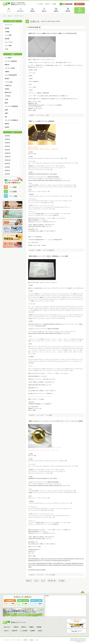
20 (52, 581)
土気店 (47, 115)
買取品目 (33, 10)
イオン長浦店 (49, 415)
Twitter (47, 596)
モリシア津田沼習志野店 (11, 75)
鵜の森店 (7, 79)
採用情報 (25, 640)
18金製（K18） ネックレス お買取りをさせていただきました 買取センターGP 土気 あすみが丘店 (52, 33)
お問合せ (40, 631)
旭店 (6, 117)
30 (54, 581)
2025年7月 (7, 171)
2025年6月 (7, 174)
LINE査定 (13, 192)
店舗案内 (56, 10)
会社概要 (54, 4)
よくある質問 (40, 4)
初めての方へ (21, 10)
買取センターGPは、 (33, 147)
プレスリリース (9, 25)
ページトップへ (83, 592)
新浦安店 (7, 124)
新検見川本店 (8, 92)
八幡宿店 (7, 72)
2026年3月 (7, 143)
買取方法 (44, 10)
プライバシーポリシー (16, 640)
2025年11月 (8, 157)
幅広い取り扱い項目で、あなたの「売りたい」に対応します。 (44, 149)
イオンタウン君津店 (50, 575)
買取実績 (68, 10)
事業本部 (7, 65)
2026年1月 (7, 150)
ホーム (9, 10)
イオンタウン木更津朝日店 (11, 120)
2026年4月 (7, 139)
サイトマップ (7, 640)
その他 (6, 49)
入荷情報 (7, 32)
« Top (28, 581)
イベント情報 (8, 35)
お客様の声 (47, 4)
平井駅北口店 (8, 85)
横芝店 (6, 103)
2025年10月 (8, 160)
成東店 (6, 113)
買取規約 (32, 640)
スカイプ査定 (13, 196)
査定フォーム (79, 4)
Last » (63, 581)
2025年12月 (8, 153)
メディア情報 (8, 46)
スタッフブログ (40, 115)
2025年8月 (7, 167)
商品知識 (7, 39)
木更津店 (7, 89)
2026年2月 (7, 146)
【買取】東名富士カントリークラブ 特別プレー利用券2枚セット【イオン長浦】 (48, 256)
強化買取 (39, 250)
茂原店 (6, 110)
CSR (37, 640)
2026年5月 (7, 136)
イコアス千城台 (9, 82)
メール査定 (13, 187)
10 (49, 581)
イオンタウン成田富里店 (48, 250)
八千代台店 (7, 96)
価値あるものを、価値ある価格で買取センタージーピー (15, 4)
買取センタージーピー (15, 622)
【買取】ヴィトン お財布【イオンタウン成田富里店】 (42, 121)
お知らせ (80, 10)
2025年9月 (7, 164)
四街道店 (7, 127)
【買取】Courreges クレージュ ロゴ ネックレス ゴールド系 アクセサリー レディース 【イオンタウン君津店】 (56, 421)
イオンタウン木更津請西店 (11, 106)
